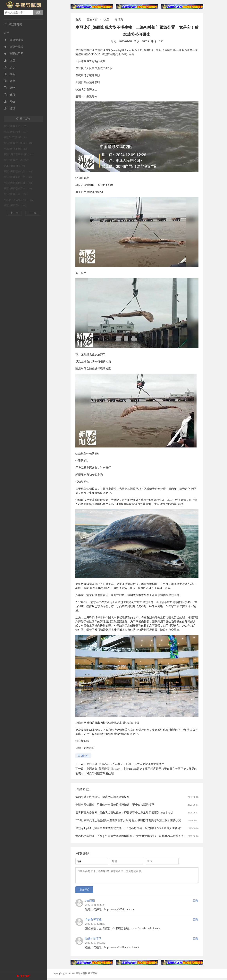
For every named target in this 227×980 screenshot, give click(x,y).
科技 (9, 102)
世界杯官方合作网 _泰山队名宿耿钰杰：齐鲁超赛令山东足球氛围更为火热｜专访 (124, 813)
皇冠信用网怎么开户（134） (19, 188)
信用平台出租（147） (15, 166)
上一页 (14, 213)
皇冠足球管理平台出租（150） (20, 154)
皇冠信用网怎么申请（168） (19, 143)
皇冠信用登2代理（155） (17, 149)
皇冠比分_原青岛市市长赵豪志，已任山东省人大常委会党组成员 (125, 764)
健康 (9, 95)
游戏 (9, 108)
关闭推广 (25, 976)
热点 (9, 61)
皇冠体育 (92, 19)
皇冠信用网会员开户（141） (19, 177)
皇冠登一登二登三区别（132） (20, 200)
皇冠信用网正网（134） (16, 194)
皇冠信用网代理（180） (16, 132)
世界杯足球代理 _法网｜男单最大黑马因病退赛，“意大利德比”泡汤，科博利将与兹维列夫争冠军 (134, 836)
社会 (9, 74)
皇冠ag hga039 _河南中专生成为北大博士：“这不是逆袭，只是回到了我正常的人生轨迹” (128, 828)
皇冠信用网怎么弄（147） (17, 160)
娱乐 (9, 67)
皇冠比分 (83, 756)
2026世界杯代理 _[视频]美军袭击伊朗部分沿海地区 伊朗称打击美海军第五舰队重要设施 (128, 820)
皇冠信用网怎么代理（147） (19, 171)
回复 (196, 903)
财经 (9, 88)
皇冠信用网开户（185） (16, 126)
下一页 (33, 213)
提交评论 (84, 892)
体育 (9, 81)
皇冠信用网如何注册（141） (19, 183)
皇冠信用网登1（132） (16, 205)
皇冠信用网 (14, 54)
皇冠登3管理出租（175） (17, 137)
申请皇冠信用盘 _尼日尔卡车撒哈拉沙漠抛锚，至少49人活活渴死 (115, 805)
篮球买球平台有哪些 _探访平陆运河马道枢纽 (102, 797)
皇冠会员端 (14, 47)
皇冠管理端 (14, 40)
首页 (7, 33)
